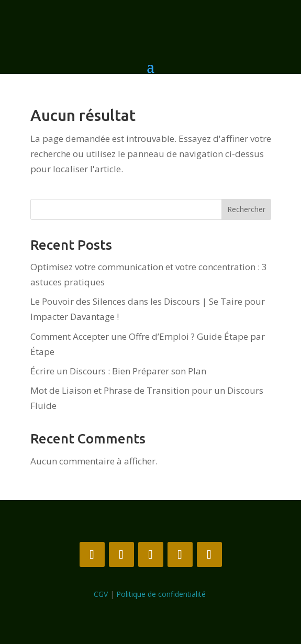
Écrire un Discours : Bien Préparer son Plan (118, 371)
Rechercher (246, 209)
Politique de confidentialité (162, 594)
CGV (101, 594)
